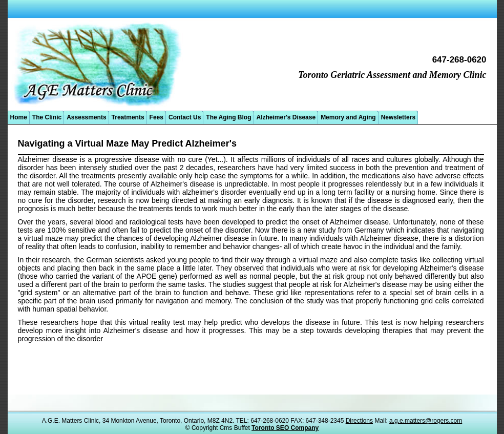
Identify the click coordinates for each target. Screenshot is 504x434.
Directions (359, 421)
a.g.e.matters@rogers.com (426, 421)
